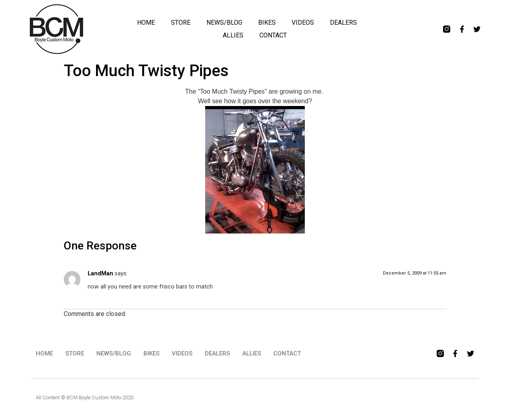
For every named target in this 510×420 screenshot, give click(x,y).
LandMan (100, 274)
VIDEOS (303, 23)
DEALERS (343, 23)
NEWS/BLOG (224, 23)
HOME (146, 23)
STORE (181, 23)
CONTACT (273, 35)
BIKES (267, 23)
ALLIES (233, 35)
